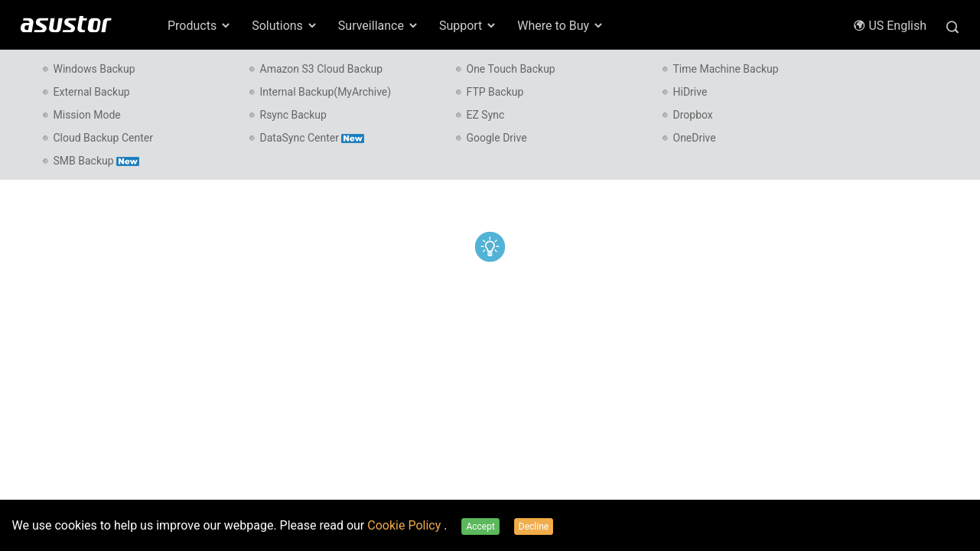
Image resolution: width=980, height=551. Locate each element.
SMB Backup (96, 161)
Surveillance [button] (379, 26)
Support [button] (468, 26)
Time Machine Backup (726, 69)
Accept (480, 527)
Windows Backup (94, 69)
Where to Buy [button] (561, 26)
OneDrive (695, 138)
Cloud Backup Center (103, 138)
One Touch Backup (511, 69)
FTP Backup (495, 92)
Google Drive (497, 138)
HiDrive (690, 92)
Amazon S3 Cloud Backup (322, 69)
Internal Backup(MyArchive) (326, 92)
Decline (534, 527)
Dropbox (693, 115)
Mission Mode (87, 115)
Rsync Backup (293, 115)
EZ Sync (486, 115)
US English (890, 26)
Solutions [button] (285, 26)
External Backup (92, 92)
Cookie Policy (405, 525)
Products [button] (200, 26)
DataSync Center (312, 138)
